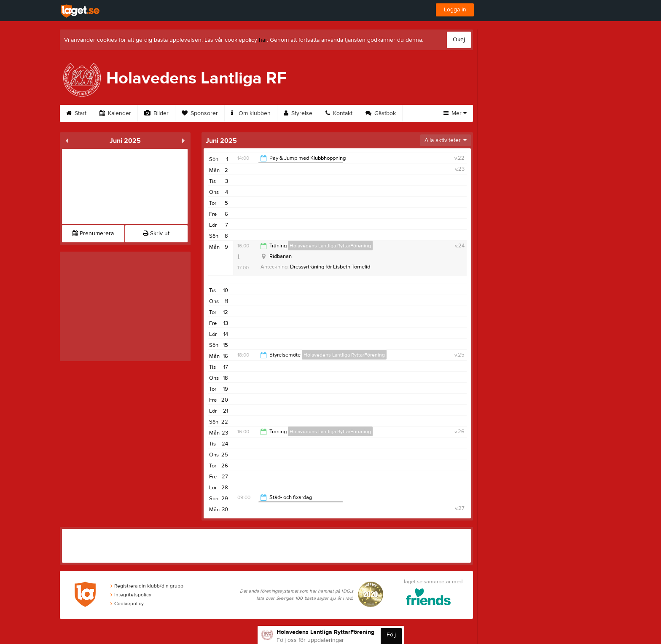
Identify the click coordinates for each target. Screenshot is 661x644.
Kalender (115, 113)
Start (76, 113)
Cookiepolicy (127, 604)
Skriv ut (156, 233)
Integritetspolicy (131, 595)
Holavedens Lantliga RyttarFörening (330, 246)
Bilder (156, 113)
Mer (455, 113)
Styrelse (298, 113)
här (263, 40)
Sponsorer (200, 113)
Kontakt (339, 113)
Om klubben (251, 113)
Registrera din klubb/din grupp (147, 586)
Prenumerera (93, 233)
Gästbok (381, 113)
